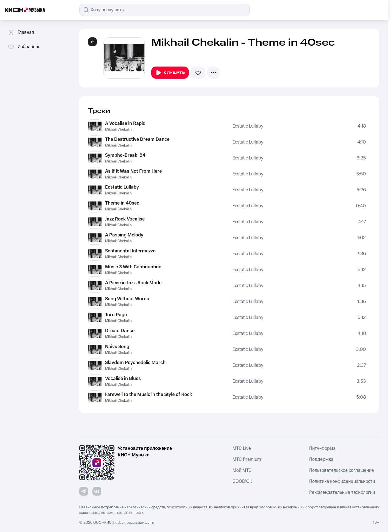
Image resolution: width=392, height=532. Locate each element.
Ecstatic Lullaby (248, 126)
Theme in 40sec (122, 203)
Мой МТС (242, 470)
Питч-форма (322, 448)
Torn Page (116, 315)
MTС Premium (247, 459)
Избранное (24, 47)
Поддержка (321, 459)
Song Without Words (127, 299)
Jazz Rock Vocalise (125, 219)
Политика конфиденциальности (342, 481)
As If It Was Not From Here (133, 171)
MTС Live (242, 448)
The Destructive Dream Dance (137, 139)
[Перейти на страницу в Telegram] (84, 491)
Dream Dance (120, 331)
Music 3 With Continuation (133, 267)
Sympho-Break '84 (125, 155)
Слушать (170, 73)
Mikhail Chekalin (118, 129)
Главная (21, 32)
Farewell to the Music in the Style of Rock (149, 395)
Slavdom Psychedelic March (135, 363)
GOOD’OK (242, 481)
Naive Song (117, 347)
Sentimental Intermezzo (130, 251)
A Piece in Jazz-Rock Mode (133, 283)
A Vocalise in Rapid (125, 123)
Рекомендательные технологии (342, 492)
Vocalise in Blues (123, 379)
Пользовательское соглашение (342, 470)
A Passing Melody (124, 235)
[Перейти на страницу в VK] (97, 491)
